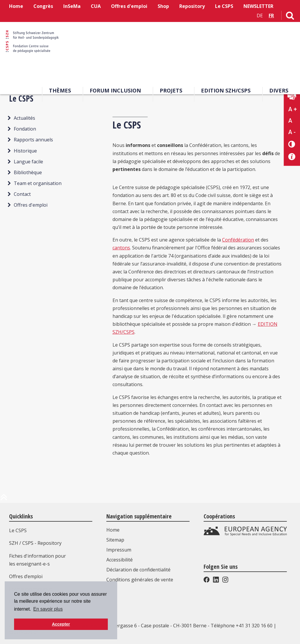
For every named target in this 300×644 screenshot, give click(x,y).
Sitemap (115, 540)
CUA (96, 6)
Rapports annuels (33, 140)
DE (260, 16)
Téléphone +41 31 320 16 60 (242, 626)
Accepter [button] (61, 624)
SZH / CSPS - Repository (35, 543)
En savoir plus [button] (48, 609)
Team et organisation (38, 183)
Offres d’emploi (26, 576)
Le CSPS (224, 6)
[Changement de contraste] (292, 144)
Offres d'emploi (129, 6)
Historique (25, 151)
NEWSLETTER (258, 6)
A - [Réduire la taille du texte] (292, 132)
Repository (192, 6)
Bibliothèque (28, 172)
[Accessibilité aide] (292, 157)
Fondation (25, 129)
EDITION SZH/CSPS (226, 90)
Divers (279, 90)
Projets (171, 90)
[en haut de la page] (4, 499)
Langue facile (28, 162)
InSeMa (72, 6)
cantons (121, 248)
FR (271, 16)
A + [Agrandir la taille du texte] (293, 109)
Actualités (24, 118)
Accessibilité (120, 560)
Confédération (238, 240)
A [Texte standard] (290, 121)
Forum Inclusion (115, 90)
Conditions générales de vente (140, 580)
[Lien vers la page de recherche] (290, 17)
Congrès (43, 6)
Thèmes (60, 90)
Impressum (119, 550)
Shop (163, 6)
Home (16, 6)
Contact (22, 194)
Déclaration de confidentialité (138, 570)
